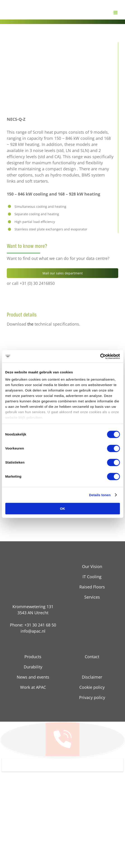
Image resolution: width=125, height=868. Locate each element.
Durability (33, 667)
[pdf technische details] (26, 336)
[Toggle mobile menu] (116, 13)
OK (62, 509)
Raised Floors (92, 587)
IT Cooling (92, 577)
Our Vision (92, 566)
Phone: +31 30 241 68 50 (33, 625)
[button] (62, 765)
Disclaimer (92, 677)
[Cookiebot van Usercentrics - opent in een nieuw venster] (100, 356)
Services (92, 597)
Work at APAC (33, 687)
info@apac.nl (33, 631)
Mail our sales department (63, 273)
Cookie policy (92, 687)
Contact (92, 657)
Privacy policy (92, 697)
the (30, 324)
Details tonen (100, 495)
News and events (33, 677)
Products (33, 657)
